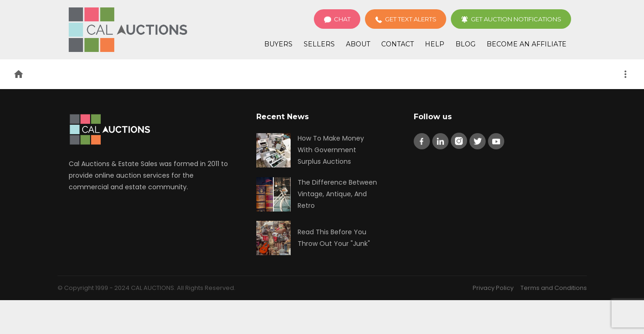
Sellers (319, 44)
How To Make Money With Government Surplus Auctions (331, 150)
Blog (465, 44)
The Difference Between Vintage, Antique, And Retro (337, 194)
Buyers (278, 44)
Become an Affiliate (527, 44)
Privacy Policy (493, 288)
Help (435, 44)
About (358, 44)
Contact (397, 44)
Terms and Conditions (554, 288)
